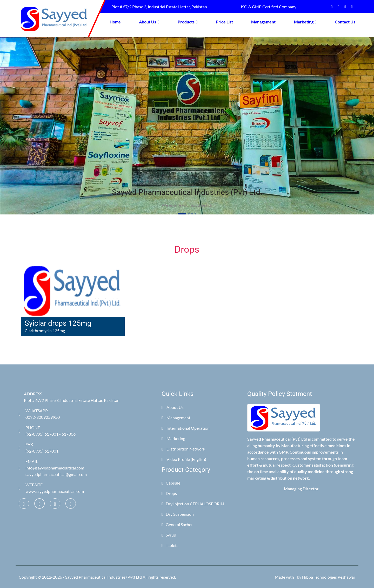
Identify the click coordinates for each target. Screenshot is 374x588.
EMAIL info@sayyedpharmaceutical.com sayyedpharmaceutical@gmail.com (53, 468)
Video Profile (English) (184, 459)
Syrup (169, 535)
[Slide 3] (192, 214)
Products (188, 22)
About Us (149, 22)
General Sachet (177, 524)
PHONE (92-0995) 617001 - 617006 (47, 431)
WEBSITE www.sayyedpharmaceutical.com (51, 488)
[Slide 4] (195, 214)
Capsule (171, 483)
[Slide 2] (189, 214)
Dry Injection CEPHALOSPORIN (193, 504)
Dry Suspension (178, 514)
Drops (169, 493)
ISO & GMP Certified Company (268, 7)
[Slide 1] (182, 214)
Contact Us (345, 22)
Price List (224, 22)
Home (115, 22)
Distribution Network (183, 449)
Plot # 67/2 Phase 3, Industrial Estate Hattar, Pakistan (158, 7)
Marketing (305, 22)
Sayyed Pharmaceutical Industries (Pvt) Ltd (103, 577)
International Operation (186, 428)
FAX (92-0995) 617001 (39, 448)
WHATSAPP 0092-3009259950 (39, 414)
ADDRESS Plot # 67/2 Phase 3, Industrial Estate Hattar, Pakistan (72, 397)
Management (263, 22)
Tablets (170, 545)
